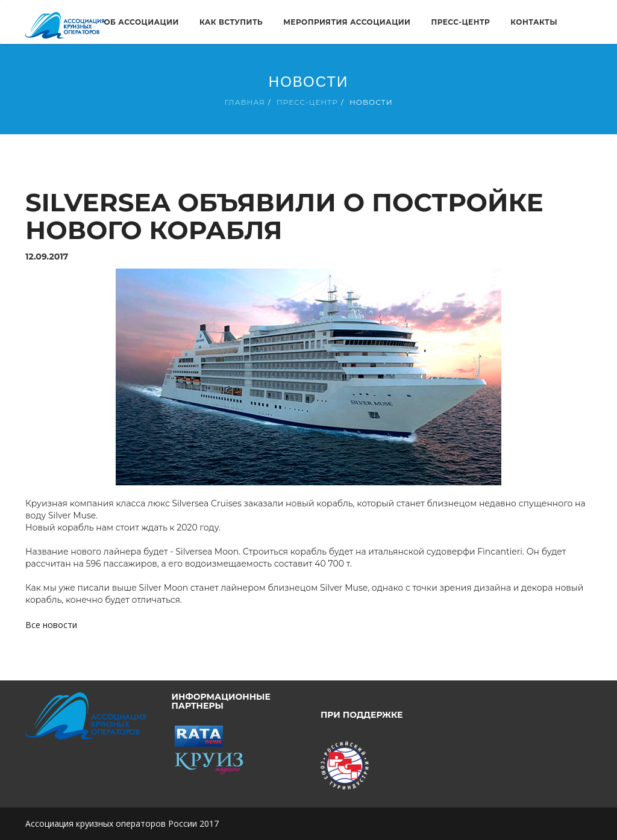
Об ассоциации (141, 22)
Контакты (534, 22)
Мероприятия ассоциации (347, 22)
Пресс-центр (460, 22)
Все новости (51, 625)
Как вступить (231, 22)
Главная (244, 102)
